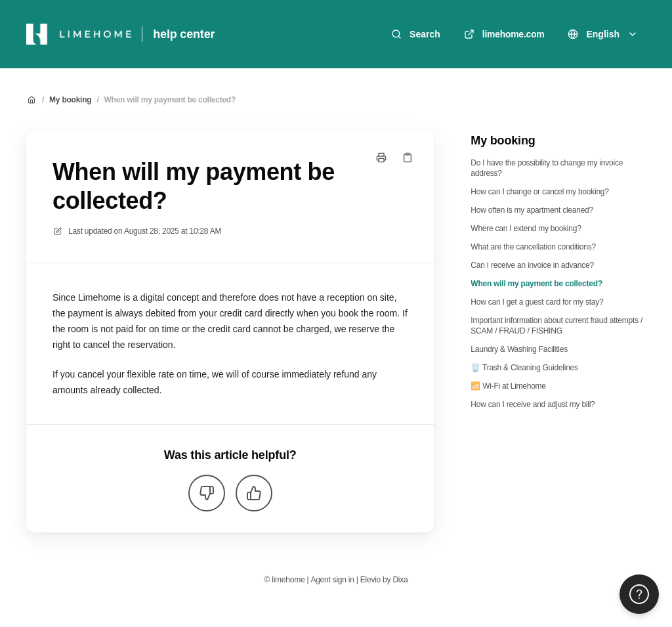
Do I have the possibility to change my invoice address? (547, 168)
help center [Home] (184, 34)
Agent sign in (332, 580)
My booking (70, 100)
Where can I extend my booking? (526, 228)
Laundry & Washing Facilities (519, 349)
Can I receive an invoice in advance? (532, 265)
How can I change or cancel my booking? (539, 192)
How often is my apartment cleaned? (532, 210)
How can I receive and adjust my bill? (533, 404)
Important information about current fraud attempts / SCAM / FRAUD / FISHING (556, 326)
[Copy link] (408, 158)
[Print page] (381, 158)
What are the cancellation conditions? (533, 247)
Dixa (400, 580)
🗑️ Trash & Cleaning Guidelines (524, 368)
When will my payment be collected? (170, 100)
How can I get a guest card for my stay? (537, 302)
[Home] (79, 34)
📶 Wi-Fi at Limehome (508, 386)
